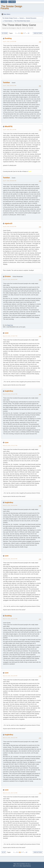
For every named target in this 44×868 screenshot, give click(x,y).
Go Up (4, 852)
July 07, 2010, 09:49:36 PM (10, 181)
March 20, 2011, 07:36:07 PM (10, 336)
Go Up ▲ (28, 864)
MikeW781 (9, 127)
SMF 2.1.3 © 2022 (18, 866)
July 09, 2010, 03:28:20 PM (10, 227)
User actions (38, 33)
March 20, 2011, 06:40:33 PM (10, 279)
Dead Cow (10, 325)
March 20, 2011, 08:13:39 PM (10, 676)
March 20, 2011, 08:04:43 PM (10, 505)
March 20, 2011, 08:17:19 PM (10, 793)
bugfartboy (9, 391)
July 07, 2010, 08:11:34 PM (10, 130)
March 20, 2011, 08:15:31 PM (10, 738)
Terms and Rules (21, 864)
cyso (7, 333)
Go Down (5, 33)
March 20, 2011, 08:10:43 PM (10, 559)
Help (15, 864)
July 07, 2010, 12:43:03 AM (10, 41)
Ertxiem (8, 276)
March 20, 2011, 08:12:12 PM (10, 619)
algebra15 (9, 223)
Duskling (8, 38)
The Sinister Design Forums (11, 7)
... (17, 33)
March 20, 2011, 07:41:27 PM (10, 394)
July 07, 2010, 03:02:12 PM (10, 86)
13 (28, 33)
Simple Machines (27, 866)
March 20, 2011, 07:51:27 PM (10, 446)
